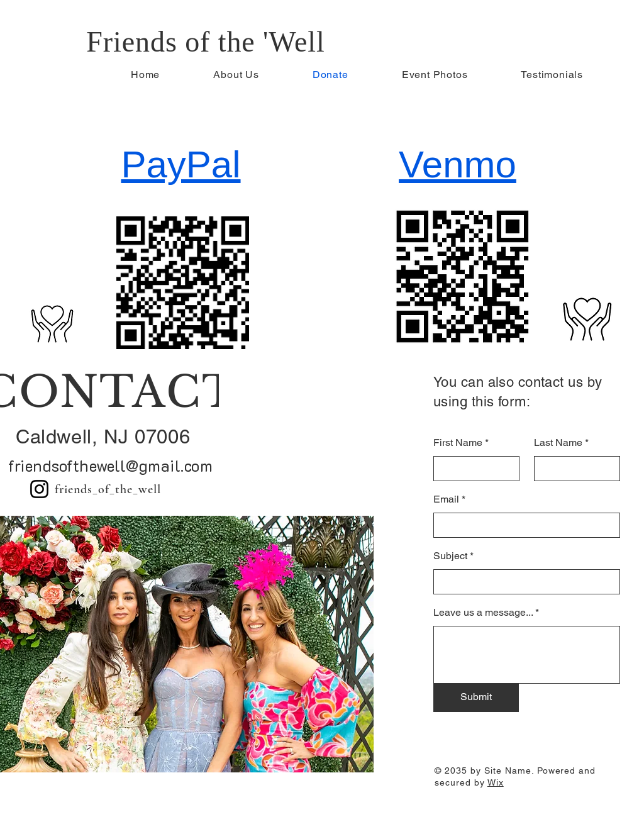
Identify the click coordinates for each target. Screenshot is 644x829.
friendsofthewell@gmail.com (110, 465)
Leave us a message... (483, 613)
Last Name (558, 443)
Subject (450, 556)
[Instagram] (39, 489)
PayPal (180, 164)
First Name (458, 443)
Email (446, 499)
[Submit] (476, 698)
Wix (496, 782)
